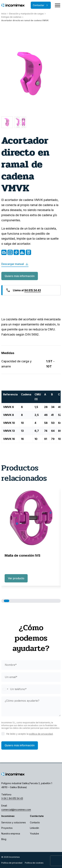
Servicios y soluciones (14, 822)
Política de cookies (34, 863)
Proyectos (7, 828)
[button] (7, 601)
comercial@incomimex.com (16, 810)
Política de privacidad (12, 863)
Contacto (35, 822)
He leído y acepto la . (30, 734)
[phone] (31, 689)
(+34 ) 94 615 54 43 (12, 798)
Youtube (34, 834)
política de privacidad (41, 734)
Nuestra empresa (11, 834)
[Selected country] (5, 689)
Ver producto (16, 578)
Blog (4, 839)
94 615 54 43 (33, 290)
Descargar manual (15, 264)
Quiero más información (20, 276)
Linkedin (34, 828)
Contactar (41, 5)
